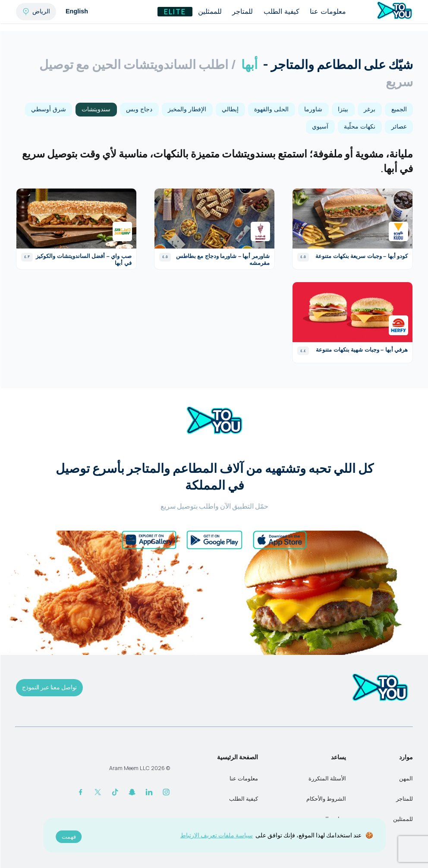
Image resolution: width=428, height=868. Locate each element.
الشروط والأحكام (326, 799)
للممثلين (209, 11)
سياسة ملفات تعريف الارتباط (216, 835)
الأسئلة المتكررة (327, 778)
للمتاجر (242, 11)
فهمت (68, 837)
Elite (175, 12)
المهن (406, 778)
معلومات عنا (327, 11)
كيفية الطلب (281, 11)
